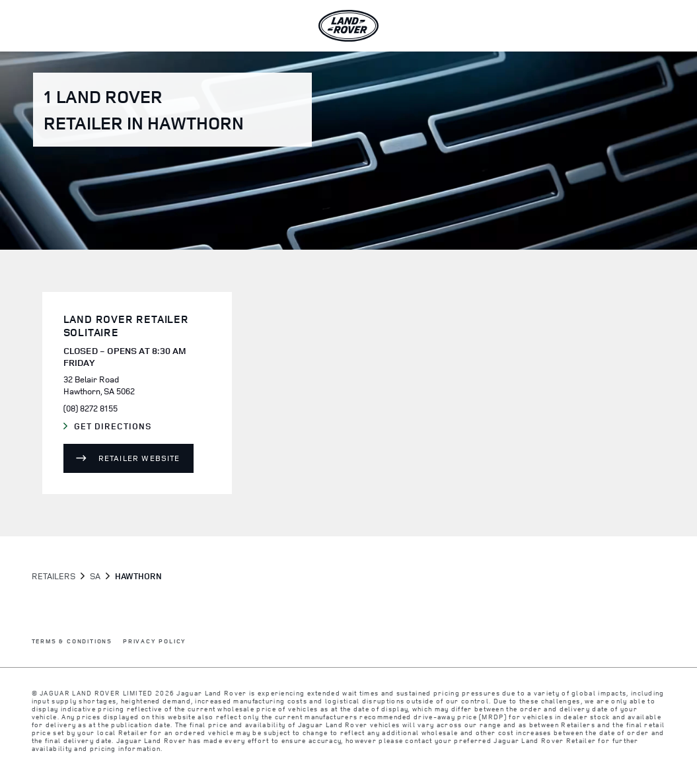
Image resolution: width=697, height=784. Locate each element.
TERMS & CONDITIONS (72, 642)
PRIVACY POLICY (155, 642)
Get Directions (119, 427)
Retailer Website (139, 458)
